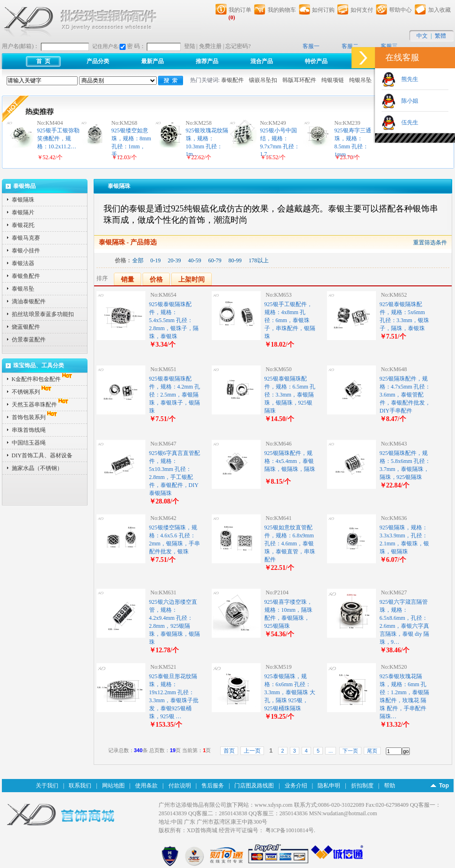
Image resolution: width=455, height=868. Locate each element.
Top (444, 786)
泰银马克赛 (26, 238)
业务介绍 (296, 786)
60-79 (215, 260)
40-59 (195, 260)
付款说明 (180, 786)
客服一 (311, 46)
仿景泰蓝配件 (29, 340)
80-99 (235, 260)
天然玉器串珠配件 (41, 405)
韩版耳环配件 (299, 80)
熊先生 (407, 79)
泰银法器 (23, 263)
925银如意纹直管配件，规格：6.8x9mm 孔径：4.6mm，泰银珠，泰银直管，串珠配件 (290, 544)
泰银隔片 (23, 212)
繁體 (440, 36)
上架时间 (192, 280)
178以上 (259, 260)
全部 (138, 260)
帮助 (390, 786)
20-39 (175, 260)
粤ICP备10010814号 (290, 830)
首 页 (43, 61)
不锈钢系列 (32, 392)
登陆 (190, 46)
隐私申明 (329, 786)
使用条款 (146, 786)
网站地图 (113, 786)
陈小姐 (407, 101)
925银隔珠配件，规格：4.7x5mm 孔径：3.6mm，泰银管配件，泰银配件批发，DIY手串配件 (405, 395)
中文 (422, 36)
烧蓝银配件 (26, 327)
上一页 (252, 751)
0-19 (156, 260)
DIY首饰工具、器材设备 (42, 455)
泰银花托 (23, 225)
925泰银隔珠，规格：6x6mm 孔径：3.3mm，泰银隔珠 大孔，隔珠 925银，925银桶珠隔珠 (290, 692)
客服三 (389, 46)
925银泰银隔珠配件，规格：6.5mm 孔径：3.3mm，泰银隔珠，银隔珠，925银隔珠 (290, 395)
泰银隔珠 (23, 200)
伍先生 (407, 122)
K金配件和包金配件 (43, 379)
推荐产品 (207, 61)
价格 (156, 280)
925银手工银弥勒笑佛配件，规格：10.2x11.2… (58, 138)
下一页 (350, 751)
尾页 (372, 751)
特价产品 (316, 61)
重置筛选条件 (430, 243)
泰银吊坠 (23, 289)
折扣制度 (362, 786)
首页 (229, 751)
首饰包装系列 (35, 417)
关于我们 (47, 786)
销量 (128, 280)
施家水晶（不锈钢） (37, 468)
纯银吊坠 (360, 80)
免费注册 (210, 46)
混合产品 (262, 61)
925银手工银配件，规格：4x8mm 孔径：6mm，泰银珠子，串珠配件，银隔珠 (290, 320)
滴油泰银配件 (29, 301)
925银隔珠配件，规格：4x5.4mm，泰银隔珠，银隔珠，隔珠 (290, 461)
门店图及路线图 (254, 786)
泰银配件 (232, 80)
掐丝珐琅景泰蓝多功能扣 (43, 314)
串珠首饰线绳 (29, 430)
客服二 (350, 46)
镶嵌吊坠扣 (263, 80)
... (331, 751)
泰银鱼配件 (26, 276)
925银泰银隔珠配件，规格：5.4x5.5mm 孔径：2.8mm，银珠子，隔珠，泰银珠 (174, 320)
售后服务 (213, 786)
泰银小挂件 (26, 251)
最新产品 (152, 61)
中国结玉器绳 (29, 443)
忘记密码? (238, 46)
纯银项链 (333, 80)
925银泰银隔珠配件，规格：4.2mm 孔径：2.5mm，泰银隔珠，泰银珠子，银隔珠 (175, 395)
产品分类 (98, 61)
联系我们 (80, 786)
